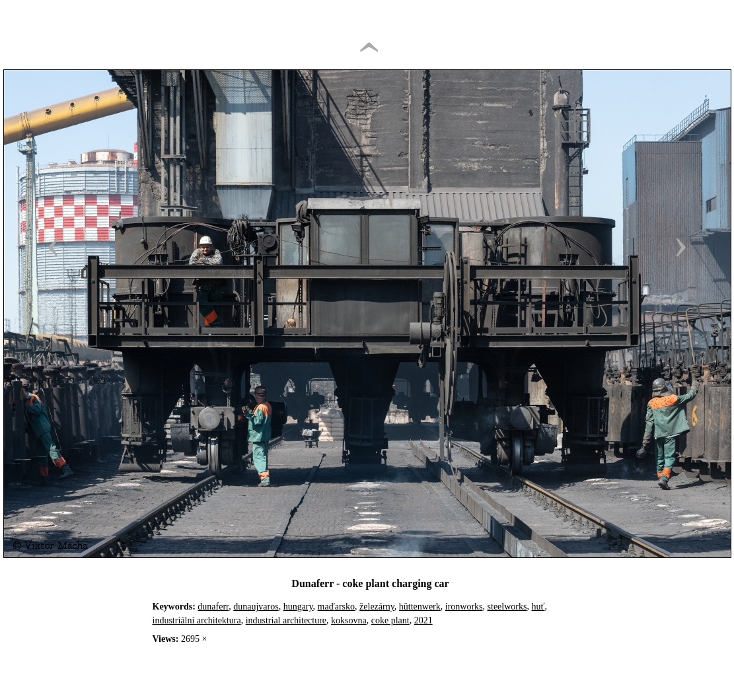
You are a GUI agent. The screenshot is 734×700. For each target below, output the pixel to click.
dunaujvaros (256, 607)
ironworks (464, 607)
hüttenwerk (420, 607)
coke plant (390, 620)
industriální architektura (197, 620)
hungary (298, 607)
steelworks (507, 607)
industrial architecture (286, 620)
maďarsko (336, 607)
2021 (423, 620)
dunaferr (213, 607)
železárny (377, 607)
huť (538, 607)
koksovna (349, 620)
